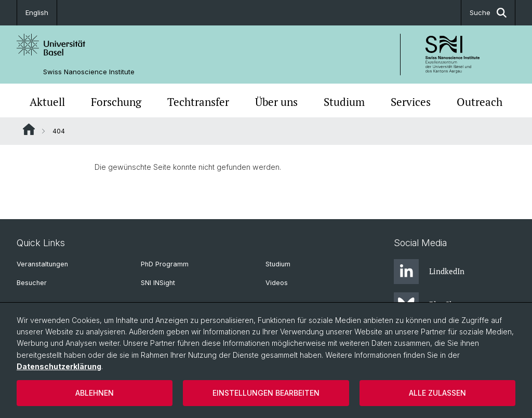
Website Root (29, 129)
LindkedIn (429, 272)
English (37, 12)
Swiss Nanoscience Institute (89, 72)
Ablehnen (95, 393)
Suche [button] (488, 13)
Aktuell (47, 102)
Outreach (480, 102)
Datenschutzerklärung (59, 366)
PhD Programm (165, 264)
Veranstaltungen (42, 264)
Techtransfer (198, 102)
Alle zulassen (437, 393)
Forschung (116, 102)
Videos (277, 283)
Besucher (32, 283)
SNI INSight (158, 283)
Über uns (276, 102)
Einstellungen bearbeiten (266, 393)
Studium (344, 102)
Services (411, 102)
